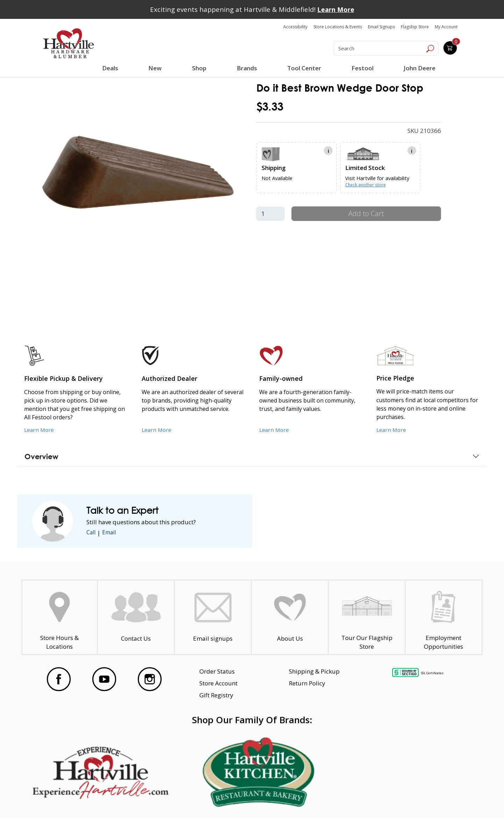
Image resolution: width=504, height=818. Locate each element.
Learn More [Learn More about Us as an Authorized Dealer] (157, 429)
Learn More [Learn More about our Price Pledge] (392, 429)
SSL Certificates (432, 673)
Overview (41, 456)
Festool (361, 68)
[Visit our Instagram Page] (150, 679)
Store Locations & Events (338, 27)
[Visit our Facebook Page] (59, 679)
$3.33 (270, 106)
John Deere (418, 68)
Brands (246, 68)
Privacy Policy (150, 800)
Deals (112, 69)
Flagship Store (415, 27)
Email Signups (381, 27)
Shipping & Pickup (314, 671)
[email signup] (213, 617)
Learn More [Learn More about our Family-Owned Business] (275, 429)
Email (112, 533)
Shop (200, 69)
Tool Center (303, 68)
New (155, 68)
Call (92, 533)
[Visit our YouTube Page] (104, 679)
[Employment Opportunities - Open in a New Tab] (444, 617)
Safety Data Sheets (230, 800)
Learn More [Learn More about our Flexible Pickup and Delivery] (40, 429)
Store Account (218, 683)
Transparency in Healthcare (326, 800)
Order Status (217, 671)
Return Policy (307, 683)
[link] (138, 172)
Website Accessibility (69, 800)
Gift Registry (216, 695)
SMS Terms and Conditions (428, 800)
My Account (446, 27)
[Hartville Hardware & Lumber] (69, 43)
